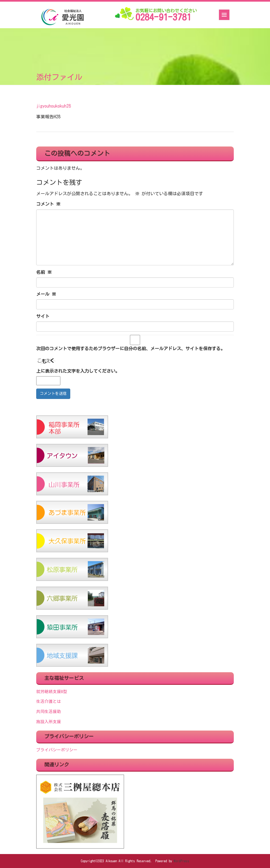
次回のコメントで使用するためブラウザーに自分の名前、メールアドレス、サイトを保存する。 (131, 349)
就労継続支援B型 (52, 692)
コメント (48, 204)
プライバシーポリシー (57, 750)
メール (46, 294)
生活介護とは (49, 701)
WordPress (182, 861)
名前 (44, 272)
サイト (43, 316)
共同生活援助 (49, 712)
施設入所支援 (49, 722)
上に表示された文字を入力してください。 (78, 371)
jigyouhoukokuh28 (54, 106)
